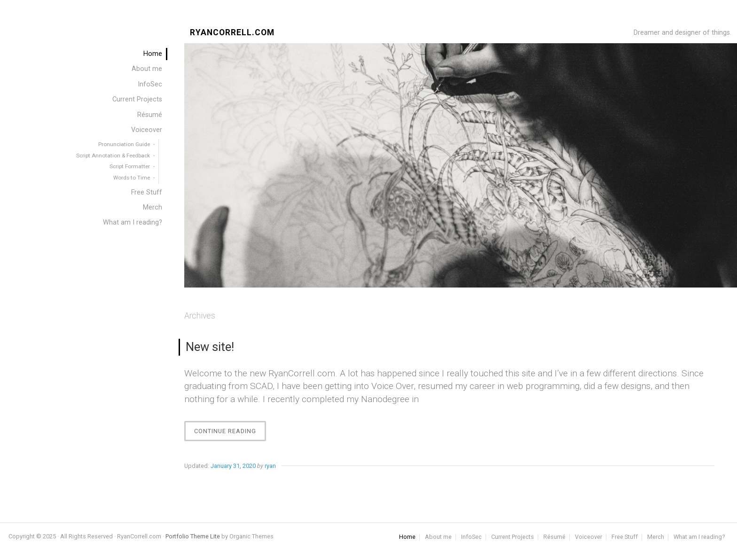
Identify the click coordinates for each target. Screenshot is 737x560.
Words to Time (132, 178)
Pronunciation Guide (124, 144)
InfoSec (150, 84)
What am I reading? (133, 222)
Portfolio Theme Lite (193, 536)
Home (153, 54)
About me (147, 69)
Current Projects (137, 99)
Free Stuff (147, 192)
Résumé (150, 115)
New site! (210, 347)
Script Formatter (130, 166)
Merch (153, 207)
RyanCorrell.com (232, 33)
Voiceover (147, 130)
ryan (270, 466)
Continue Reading (230, 433)
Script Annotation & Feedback (113, 156)
